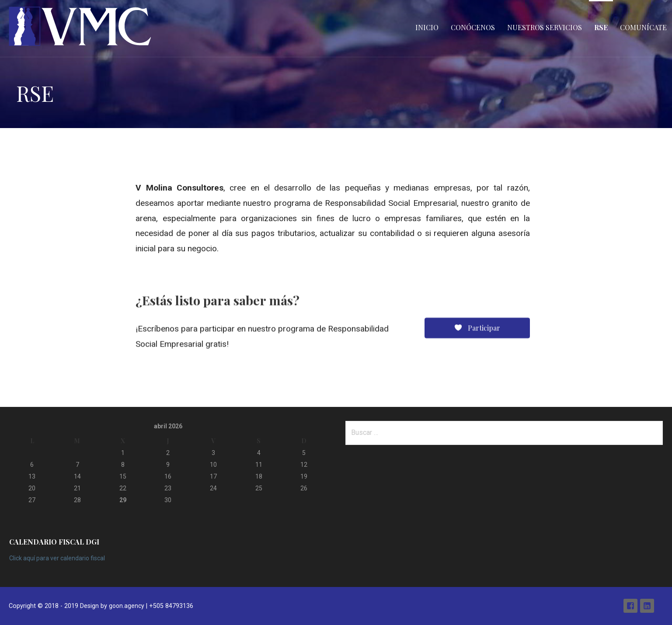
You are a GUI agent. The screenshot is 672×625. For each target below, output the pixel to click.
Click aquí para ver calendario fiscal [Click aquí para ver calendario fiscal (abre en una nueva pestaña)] (57, 558)
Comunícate (643, 27)
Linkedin (647, 606)
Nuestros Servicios (545, 27)
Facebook (630, 606)
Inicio (427, 27)
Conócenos (473, 27)
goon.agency (127, 606)
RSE (601, 27)
